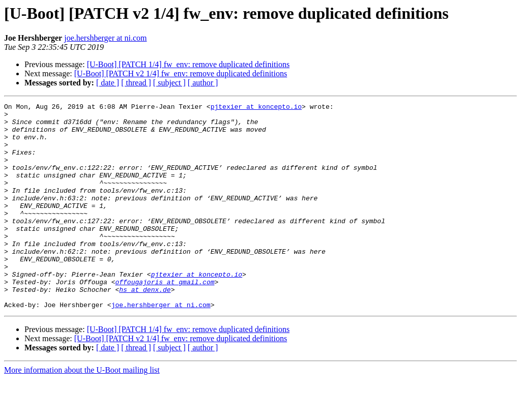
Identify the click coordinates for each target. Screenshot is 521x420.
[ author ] (203, 83)
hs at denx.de (145, 327)
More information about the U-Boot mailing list (82, 411)
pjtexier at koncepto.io (256, 108)
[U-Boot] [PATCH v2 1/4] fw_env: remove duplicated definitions (181, 73)
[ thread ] (136, 83)
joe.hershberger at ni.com (105, 38)
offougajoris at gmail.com (165, 318)
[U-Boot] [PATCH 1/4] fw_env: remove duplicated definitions (188, 64)
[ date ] (108, 83)
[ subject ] (169, 83)
